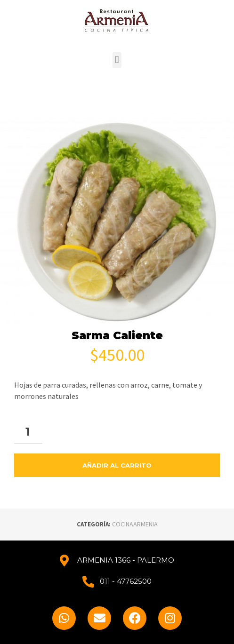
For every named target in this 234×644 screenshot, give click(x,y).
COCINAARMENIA (135, 524)
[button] (117, 60)
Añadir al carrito (117, 465)
